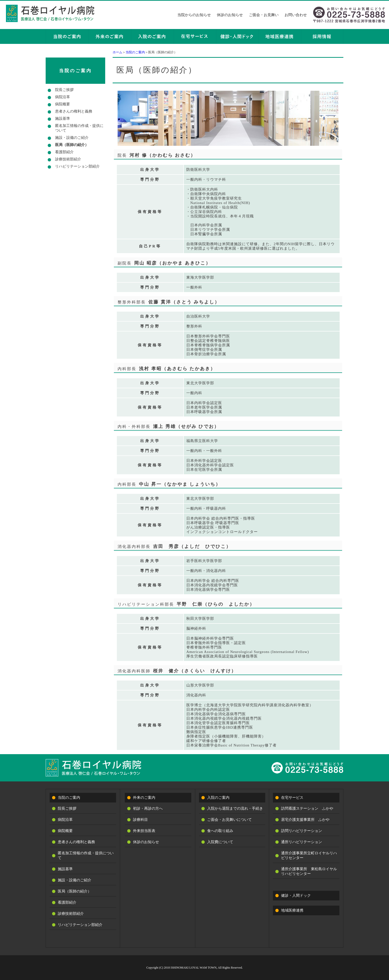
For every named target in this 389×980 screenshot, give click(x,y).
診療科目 (140, 820)
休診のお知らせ (230, 15)
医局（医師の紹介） (72, 145)
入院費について (220, 842)
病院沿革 (63, 97)
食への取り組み (220, 831)
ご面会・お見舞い (264, 15)
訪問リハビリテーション (302, 831)
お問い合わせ (296, 15)
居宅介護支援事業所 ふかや (305, 820)
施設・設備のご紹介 (72, 138)
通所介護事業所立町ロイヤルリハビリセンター (309, 855)
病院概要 (63, 104)
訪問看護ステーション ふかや (307, 808)
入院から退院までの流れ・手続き (235, 808)
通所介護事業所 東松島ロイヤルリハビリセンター (309, 871)
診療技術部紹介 (68, 159)
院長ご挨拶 (64, 90)
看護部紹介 (64, 152)
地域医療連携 (292, 910)
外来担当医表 (144, 831)
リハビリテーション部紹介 (77, 166)
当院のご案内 (135, 52)
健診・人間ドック (296, 895)
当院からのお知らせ (194, 15)
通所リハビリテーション (302, 842)
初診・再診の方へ (148, 808)
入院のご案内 (218, 798)
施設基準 (63, 119)
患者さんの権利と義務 (74, 111)
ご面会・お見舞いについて (229, 820)
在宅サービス (292, 798)
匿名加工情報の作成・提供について (79, 128)
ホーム (117, 52)
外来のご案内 (144, 798)
